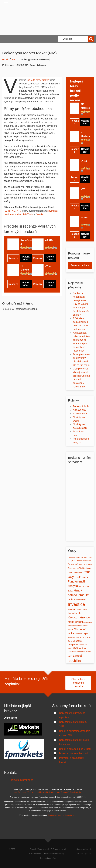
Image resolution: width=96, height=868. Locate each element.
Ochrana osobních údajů (55, 854)
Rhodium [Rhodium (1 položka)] (83, 637)
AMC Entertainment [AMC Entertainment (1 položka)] (76, 557)
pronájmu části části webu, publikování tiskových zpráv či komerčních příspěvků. (48, 792)
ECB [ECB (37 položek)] (78, 577)
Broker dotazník (59, 849)
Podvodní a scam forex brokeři (71, 760)
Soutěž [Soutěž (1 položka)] (70, 648)
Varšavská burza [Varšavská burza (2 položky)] (84, 652)
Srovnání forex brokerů (40, 849)
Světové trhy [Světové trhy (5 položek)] (80, 648)
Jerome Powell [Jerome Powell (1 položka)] (81, 610)
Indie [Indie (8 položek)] (70, 599)
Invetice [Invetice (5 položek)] (72, 609)
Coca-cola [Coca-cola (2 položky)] (72, 568)
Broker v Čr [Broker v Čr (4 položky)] (73, 564)
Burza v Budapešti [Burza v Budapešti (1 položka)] (86, 564)
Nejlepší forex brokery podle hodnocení (74, 742)
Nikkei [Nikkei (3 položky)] (70, 630)
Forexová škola (81, 406)
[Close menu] (6, 4)
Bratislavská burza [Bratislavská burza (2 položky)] (84, 561)
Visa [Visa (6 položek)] (70, 656)
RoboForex (26, 242)
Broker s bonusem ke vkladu (74, 753)
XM (14, 211)
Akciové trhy (79, 410)
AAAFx (49, 240)
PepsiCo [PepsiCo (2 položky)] (87, 634)
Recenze (13, 258)
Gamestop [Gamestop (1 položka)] (82, 586)
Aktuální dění (80, 414)
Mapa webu (36, 854)
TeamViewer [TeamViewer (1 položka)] (72, 652)
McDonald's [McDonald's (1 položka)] (88, 622)
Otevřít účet (26, 258)
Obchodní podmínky (48, 858)
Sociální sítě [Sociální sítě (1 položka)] (83, 645)
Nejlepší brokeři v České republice (72, 715)
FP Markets (25, 268)
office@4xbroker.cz (22, 780)
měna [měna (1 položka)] (70, 626)
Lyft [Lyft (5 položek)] (88, 618)
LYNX (84, 161)
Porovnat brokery (80, 265)
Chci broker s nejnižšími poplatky (78, 683)
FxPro (84, 218)
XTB (19, 211)
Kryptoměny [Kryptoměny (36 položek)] (77, 617)
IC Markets (85, 134)
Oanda (40, 214)
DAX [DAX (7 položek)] (79, 568)
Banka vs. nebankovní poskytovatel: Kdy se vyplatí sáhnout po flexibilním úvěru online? (82, 304)
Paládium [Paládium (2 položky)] (79, 634)
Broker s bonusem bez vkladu (75, 749)
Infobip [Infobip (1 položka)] (76, 599)
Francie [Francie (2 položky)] (85, 577)
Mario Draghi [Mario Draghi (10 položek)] (75, 622)
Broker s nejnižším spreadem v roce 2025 (75, 733)
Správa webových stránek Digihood (84, 851)
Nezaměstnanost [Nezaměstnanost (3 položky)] (80, 626)
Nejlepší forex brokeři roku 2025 (73, 724)
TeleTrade (28, 214)
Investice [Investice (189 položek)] (76, 604)
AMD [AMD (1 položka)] (86, 557)
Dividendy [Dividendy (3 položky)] (77, 572)
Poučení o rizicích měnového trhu (62, 815)
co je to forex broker (38, 80)
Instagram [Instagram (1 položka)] (83, 599)
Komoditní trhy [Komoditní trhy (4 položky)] (75, 613)
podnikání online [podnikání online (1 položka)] (73, 637)
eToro (48, 266)
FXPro (7, 211)
